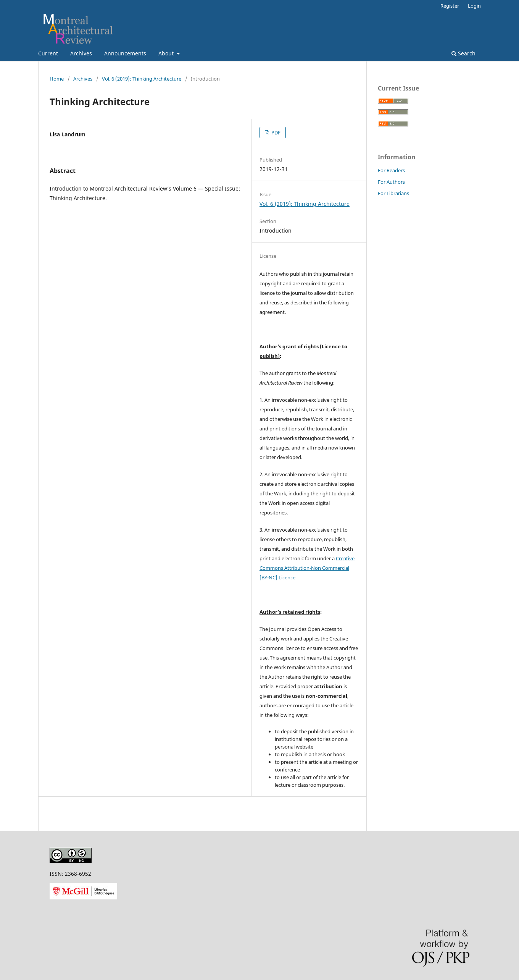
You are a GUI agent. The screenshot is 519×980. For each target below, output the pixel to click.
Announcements (125, 53)
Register (450, 6)
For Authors (391, 182)
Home (57, 79)
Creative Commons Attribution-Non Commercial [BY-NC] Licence (307, 568)
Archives (81, 53)
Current (48, 53)
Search (463, 53)
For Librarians (393, 193)
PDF (275, 133)
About (167, 53)
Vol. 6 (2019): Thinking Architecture (142, 79)
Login (474, 6)
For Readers (391, 170)
